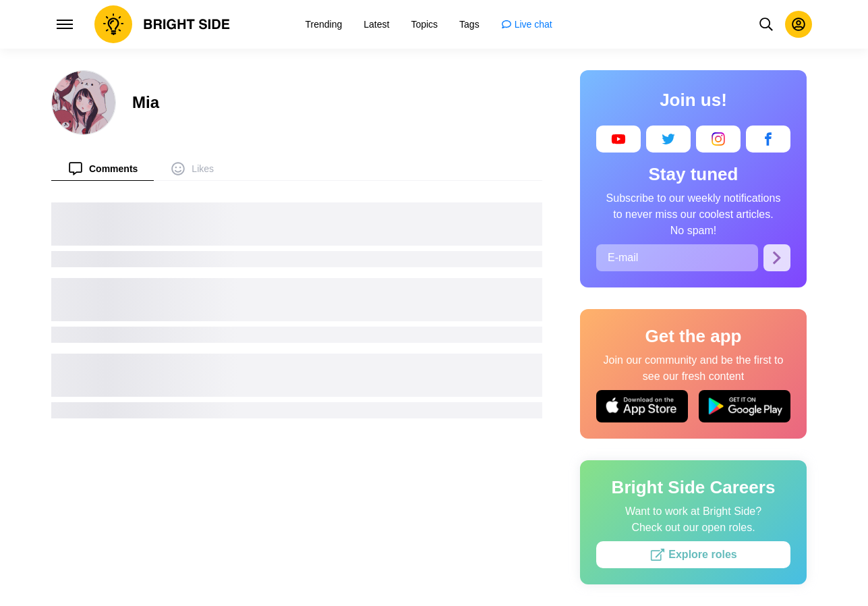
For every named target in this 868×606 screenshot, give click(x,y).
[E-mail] (677, 258)
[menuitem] (103, 168)
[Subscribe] (777, 258)
